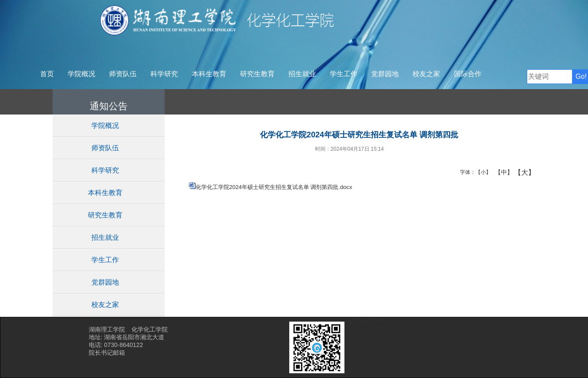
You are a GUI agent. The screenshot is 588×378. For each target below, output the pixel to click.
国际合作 (468, 74)
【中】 (501, 172)
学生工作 (344, 74)
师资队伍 (123, 74)
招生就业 (302, 74)
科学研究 (164, 74)
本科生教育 (209, 74)
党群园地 (385, 74)
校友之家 (426, 74)
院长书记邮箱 (107, 353)
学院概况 (81, 74)
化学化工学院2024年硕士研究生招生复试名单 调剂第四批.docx (274, 187)
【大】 (520, 172)
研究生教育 (257, 74)
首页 (47, 74)
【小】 (481, 172)
